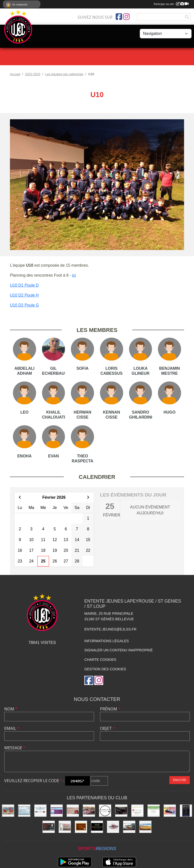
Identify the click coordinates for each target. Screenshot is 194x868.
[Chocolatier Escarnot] (97, 827)
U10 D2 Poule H (24, 295)
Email (12, 728)
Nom (11, 709)
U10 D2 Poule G (24, 305)
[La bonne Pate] (105, 811)
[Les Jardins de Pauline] (145, 827)
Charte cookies (100, 660)
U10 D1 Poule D (24, 285)
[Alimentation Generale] (154, 811)
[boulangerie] (81, 827)
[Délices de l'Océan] (40, 811)
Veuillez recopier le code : (34, 781)
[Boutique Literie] (186, 811)
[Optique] (8, 811)
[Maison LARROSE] (113, 827)
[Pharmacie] (137, 811)
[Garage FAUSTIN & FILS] (73, 811)
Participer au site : (171, 4)
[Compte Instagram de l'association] (126, 17)
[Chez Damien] (49, 827)
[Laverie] (24, 811)
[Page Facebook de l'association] (119, 17)
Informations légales (107, 641)
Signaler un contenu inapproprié (119, 650)
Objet (108, 728)
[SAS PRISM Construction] (121, 811)
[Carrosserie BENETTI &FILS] (170, 811)
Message (15, 748)
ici (74, 275)
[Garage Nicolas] (129, 827)
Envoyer (180, 780)
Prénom (110, 709)
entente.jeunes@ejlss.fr (110, 629)
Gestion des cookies (105, 669)
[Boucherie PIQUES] (89, 811)
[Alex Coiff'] (65, 827)
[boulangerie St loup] (57, 811)
